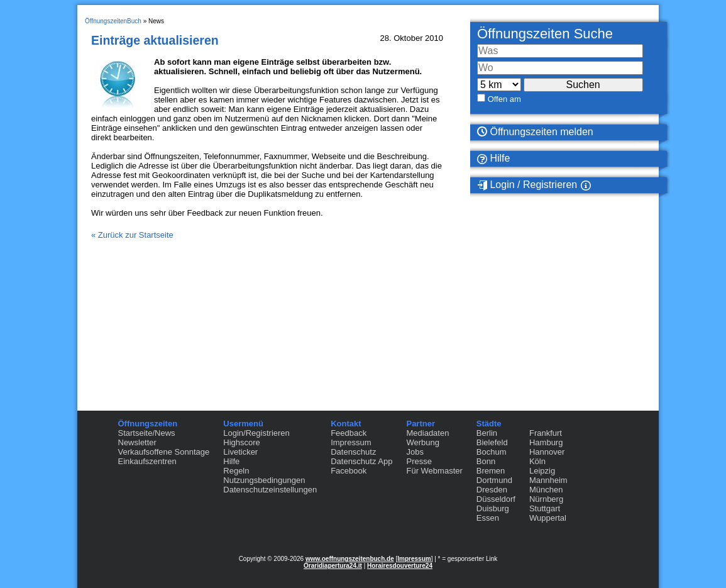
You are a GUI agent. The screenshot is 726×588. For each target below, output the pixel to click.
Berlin (487, 433)
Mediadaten (427, 433)
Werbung (423, 442)
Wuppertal (548, 518)
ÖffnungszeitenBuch (113, 21)
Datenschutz (353, 452)
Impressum (351, 442)
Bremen (491, 471)
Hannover (547, 452)
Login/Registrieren (256, 433)
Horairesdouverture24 (400, 566)
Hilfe (493, 158)
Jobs (415, 452)
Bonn (486, 461)
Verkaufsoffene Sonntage (164, 452)
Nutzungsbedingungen (264, 480)
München (546, 490)
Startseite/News (147, 433)
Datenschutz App (361, 461)
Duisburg (493, 508)
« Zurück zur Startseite (132, 235)
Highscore (242, 442)
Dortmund (494, 480)
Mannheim (548, 480)
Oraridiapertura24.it (333, 566)
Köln (537, 461)
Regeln (236, 471)
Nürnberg (546, 499)
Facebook (349, 471)
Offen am (504, 99)
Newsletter (137, 442)
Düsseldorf (496, 499)
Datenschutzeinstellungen (270, 490)
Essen (488, 518)
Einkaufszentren (147, 461)
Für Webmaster (434, 471)
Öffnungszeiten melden (535, 132)
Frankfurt (546, 433)
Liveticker (240, 452)
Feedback (349, 433)
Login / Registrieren (527, 185)
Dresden (492, 490)
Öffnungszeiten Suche (545, 34)
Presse (419, 461)
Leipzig (542, 471)
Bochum (492, 452)
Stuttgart (545, 508)
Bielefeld (492, 442)
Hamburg (546, 442)
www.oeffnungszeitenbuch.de (350, 559)
